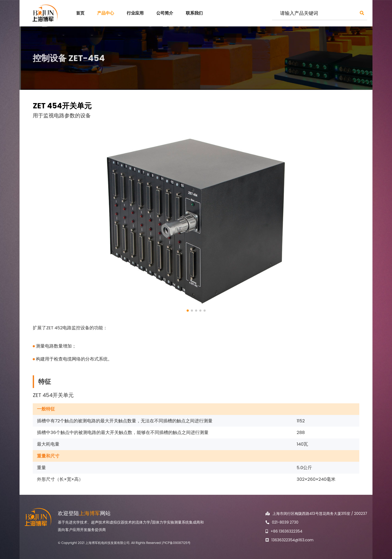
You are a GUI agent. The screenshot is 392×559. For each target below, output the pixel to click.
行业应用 (135, 13)
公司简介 (165, 13)
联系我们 (194, 13)
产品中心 (106, 13)
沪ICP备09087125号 (176, 543)
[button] (188, 311)
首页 (80, 13)
